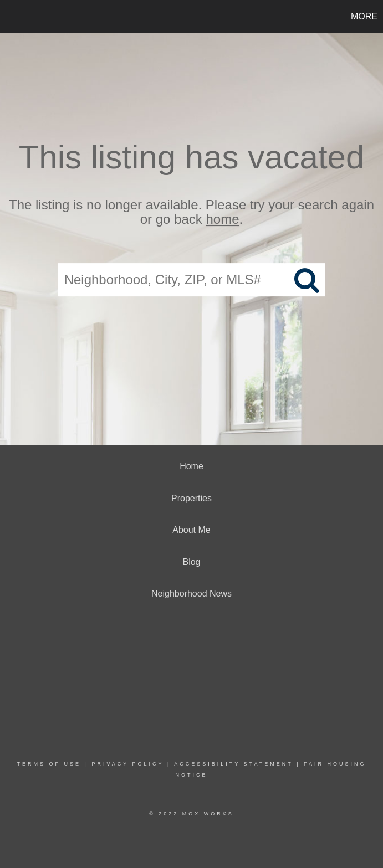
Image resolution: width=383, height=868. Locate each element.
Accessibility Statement (233, 764)
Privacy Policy (127, 764)
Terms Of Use (49, 764)
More (364, 16)
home (223, 220)
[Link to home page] (14, 17)
